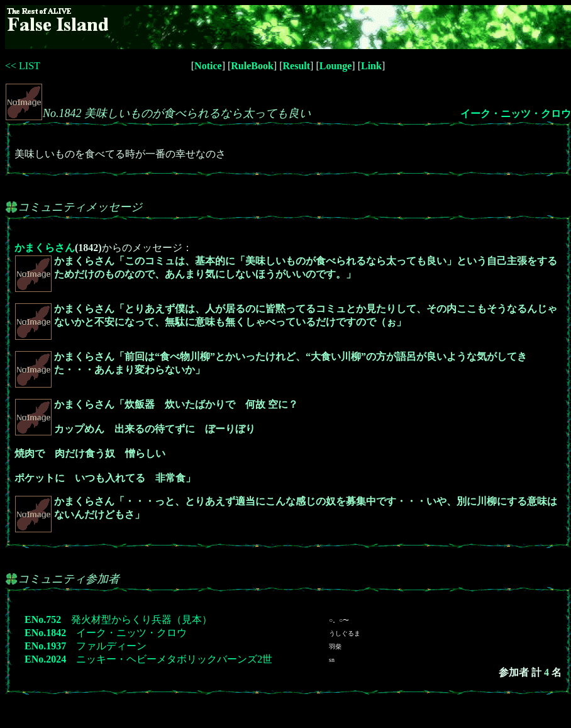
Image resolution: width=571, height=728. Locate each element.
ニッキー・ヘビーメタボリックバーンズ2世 (174, 659)
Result (297, 66)
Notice (208, 66)
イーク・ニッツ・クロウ (516, 114)
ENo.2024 (45, 659)
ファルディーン (111, 646)
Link (371, 66)
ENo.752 (43, 619)
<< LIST (23, 66)
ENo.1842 (45, 633)
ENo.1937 (45, 646)
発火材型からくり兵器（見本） (141, 619)
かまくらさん (45, 248)
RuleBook (252, 66)
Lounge (336, 66)
